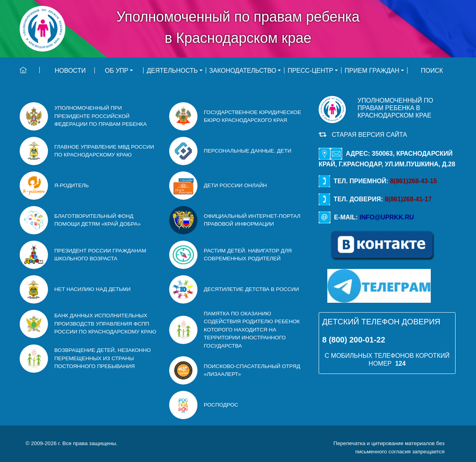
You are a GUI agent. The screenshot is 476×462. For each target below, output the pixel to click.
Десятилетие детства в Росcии (251, 289)
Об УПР (117, 70)
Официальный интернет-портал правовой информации (252, 220)
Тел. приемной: (378, 181)
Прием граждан (372, 70)
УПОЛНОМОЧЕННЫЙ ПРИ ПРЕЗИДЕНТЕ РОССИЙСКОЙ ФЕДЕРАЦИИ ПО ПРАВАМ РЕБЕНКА (101, 116)
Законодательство (243, 70)
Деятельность (172, 70)
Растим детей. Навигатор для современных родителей (248, 255)
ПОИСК (432, 70)
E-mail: (366, 217)
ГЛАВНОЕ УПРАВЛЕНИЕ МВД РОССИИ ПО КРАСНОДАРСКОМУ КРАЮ (104, 151)
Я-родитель (72, 185)
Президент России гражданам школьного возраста (100, 255)
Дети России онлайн (235, 185)
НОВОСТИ (70, 70)
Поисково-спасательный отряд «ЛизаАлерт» (252, 370)
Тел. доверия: (375, 199)
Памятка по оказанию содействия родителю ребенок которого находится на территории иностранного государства (252, 330)
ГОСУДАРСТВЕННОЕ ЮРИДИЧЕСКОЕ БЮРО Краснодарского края (253, 116)
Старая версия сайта (367, 135)
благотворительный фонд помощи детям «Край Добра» (97, 220)
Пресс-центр (310, 70)
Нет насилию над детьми (92, 289)
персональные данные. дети (247, 151)
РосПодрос (221, 405)
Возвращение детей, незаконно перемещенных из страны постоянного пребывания (102, 358)
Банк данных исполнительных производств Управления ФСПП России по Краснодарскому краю (105, 324)
